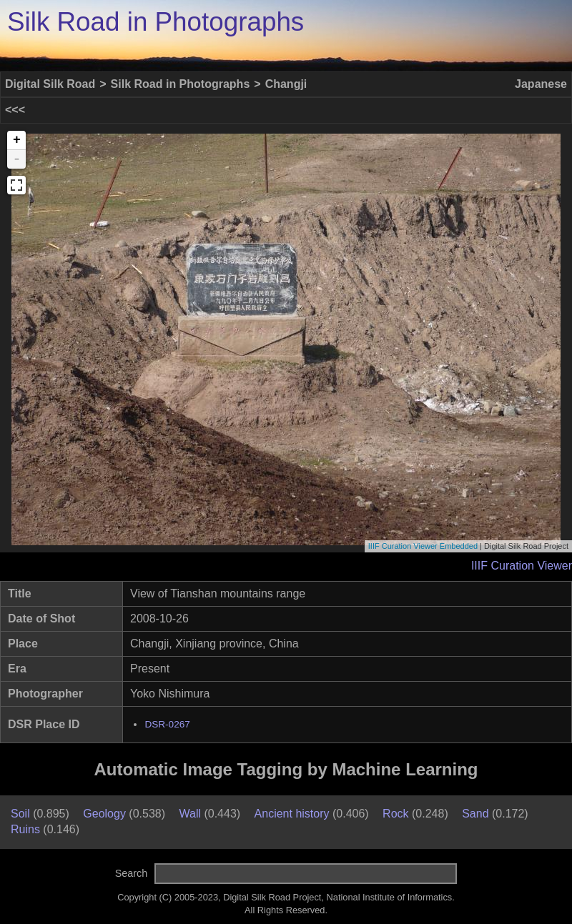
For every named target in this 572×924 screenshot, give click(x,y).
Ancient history (292, 814)
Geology (104, 814)
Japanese (541, 84)
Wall (190, 814)
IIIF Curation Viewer (522, 566)
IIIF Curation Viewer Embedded (423, 546)
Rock (395, 814)
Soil (20, 814)
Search (132, 873)
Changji (286, 84)
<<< (15, 110)
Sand (475, 814)
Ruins (25, 829)
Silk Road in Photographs (156, 22)
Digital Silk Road (50, 84)
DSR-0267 (167, 724)
